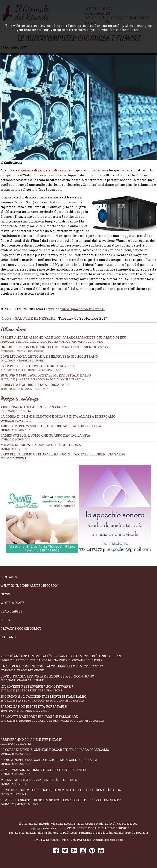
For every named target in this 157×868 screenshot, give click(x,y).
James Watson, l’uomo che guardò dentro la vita (45, 436)
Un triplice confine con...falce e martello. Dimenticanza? (78, 350)
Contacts (9, 578)
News (7, 319)
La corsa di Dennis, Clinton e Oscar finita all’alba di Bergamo (58, 417)
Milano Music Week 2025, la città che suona (41, 446)
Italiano (8, 638)
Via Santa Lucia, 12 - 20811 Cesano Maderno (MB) (83, 824)
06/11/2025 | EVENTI (14, 450)
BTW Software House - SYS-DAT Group (65, 841)
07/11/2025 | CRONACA (16, 440)
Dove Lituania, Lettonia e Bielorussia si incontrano (78, 359)
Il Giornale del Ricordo (34, 824)
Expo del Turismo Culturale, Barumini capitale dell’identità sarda (63, 455)
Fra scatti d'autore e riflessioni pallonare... (78, 719)
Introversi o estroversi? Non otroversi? (78, 689)
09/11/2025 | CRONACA (16, 421)
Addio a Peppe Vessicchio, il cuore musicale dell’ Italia (51, 427)
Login (5, 621)
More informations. (125, 30)
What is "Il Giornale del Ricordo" (29, 586)
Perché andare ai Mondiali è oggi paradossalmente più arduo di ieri (78, 340)
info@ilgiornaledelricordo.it (47, 829)
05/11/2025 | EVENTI (14, 459)
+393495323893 (127, 824)
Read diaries (11, 612)
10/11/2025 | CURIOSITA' (16, 412)
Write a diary (12, 604)
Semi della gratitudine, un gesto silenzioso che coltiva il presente (78, 803)
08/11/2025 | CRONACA (16, 431)
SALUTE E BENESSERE (35, 319)
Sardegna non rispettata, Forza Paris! (78, 709)
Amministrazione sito (108, 841)
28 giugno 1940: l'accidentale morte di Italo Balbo (78, 378)
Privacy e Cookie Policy (21, 629)
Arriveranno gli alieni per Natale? (33, 408)
